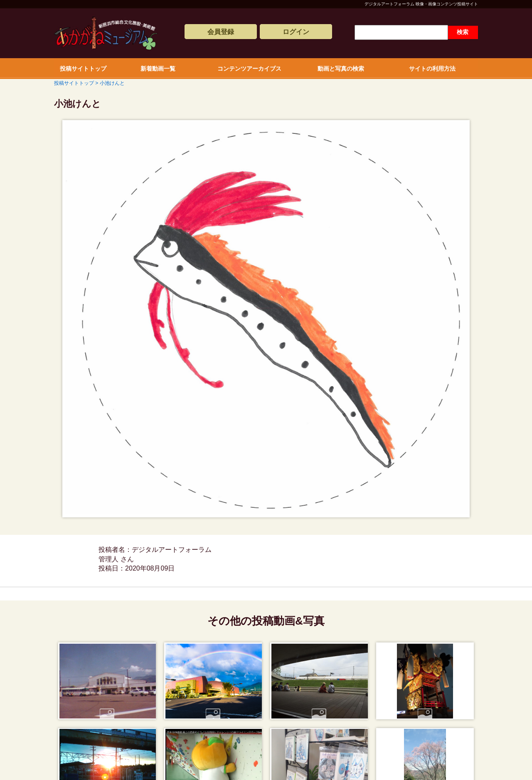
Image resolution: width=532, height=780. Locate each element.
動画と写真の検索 (341, 69)
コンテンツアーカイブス (249, 69)
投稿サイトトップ (83, 69)
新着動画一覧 (158, 69)
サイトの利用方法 (432, 69)
